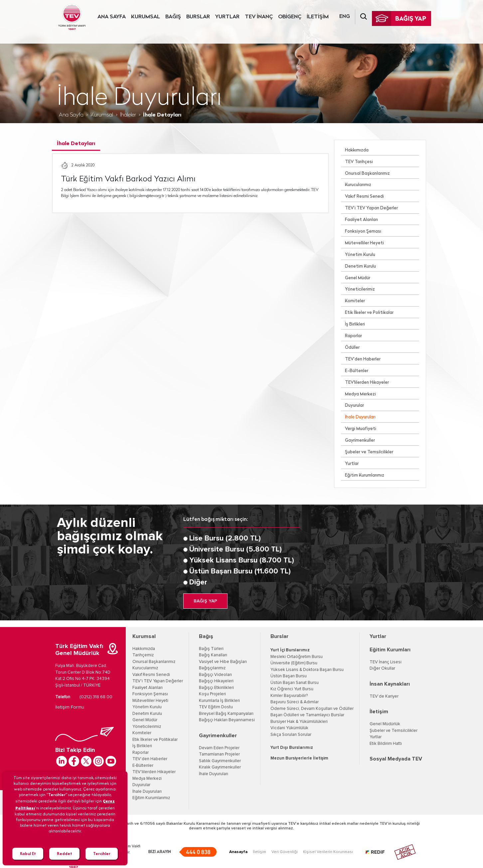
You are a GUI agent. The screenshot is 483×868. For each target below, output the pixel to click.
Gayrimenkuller (360, 440)
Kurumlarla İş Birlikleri (219, 701)
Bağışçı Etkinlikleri (216, 688)
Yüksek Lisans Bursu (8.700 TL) (242, 560)
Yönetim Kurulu (360, 255)
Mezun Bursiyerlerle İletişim (299, 758)
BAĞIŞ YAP (205, 601)
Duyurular (354, 406)
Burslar (279, 636)
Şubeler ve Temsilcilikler (369, 452)
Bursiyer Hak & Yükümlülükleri (299, 722)
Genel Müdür (358, 278)
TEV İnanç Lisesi (386, 662)
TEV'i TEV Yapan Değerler (158, 681)
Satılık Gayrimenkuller (220, 761)
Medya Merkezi (360, 394)
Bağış (206, 636)
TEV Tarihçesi (359, 162)
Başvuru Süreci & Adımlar (295, 702)
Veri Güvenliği (285, 852)
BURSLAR (198, 17)
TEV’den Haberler (363, 359)
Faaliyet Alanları (361, 220)
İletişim (379, 712)
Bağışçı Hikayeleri (216, 681)
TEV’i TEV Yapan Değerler (371, 208)
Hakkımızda (357, 150)
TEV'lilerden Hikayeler (367, 383)
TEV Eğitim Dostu (216, 707)
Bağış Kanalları (213, 655)
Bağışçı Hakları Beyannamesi (227, 720)
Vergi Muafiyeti (361, 429)
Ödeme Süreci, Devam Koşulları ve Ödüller (312, 709)
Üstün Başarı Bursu (289, 676)
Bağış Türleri (211, 649)
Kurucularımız (358, 185)
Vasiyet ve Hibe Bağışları (223, 662)
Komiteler (355, 301)
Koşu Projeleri (212, 694)
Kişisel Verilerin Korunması (328, 852)
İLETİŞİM (318, 17)
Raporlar (353, 336)
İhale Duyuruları (360, 417)
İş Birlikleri (355, 324)
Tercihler (102, 854)
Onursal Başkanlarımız (367, 174)
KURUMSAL (146, 17)
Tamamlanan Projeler (219, 754)
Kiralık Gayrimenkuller (220, 767)
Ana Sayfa (71, 115)
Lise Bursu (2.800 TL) (225, 539)
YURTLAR (227, 17)
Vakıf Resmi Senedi (364, 197)
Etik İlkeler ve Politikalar (369, 313)
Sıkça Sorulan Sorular (291, 735)
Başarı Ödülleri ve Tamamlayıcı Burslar (307, 715)
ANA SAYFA (112, 17)
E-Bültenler (357, 371)
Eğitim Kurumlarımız (365, 475)
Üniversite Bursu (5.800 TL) (236, 549)
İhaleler (128, 115)
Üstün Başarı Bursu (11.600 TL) (240, 571)
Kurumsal (102, 115)
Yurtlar (352, 464)
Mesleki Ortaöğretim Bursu (297, 657)
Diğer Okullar (382, 668)
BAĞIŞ (173, 17)
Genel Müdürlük (385, 724)
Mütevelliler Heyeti (364, 243)
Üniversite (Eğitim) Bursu (294, 663)
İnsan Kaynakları (390, 684)
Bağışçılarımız (212, 668)
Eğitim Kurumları (390, 650)
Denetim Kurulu (360, 266)
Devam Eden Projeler (219, 748)
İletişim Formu (70, 707)
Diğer (198, 582)
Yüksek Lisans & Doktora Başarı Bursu (307, 670)
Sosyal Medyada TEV (396, 759)
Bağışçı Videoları (215, 675)
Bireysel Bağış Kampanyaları (226, 714)
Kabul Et (28, 854)
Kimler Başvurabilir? (289, 696)
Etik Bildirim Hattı (386, 744)
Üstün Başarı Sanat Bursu (295, 683)
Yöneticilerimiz (360, 289)
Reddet (65, 854)
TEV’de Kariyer (384, 696)
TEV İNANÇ (259, 17)
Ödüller (352, 348)
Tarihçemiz (143, 655)
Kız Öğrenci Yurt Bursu (292, 689)
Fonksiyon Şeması (363, 231)
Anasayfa (238, 852)
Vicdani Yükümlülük (289, 728)
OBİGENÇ (290, 17)
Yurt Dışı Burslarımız (292, 748)
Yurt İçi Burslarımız (290, 650)
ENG (345, 17)
